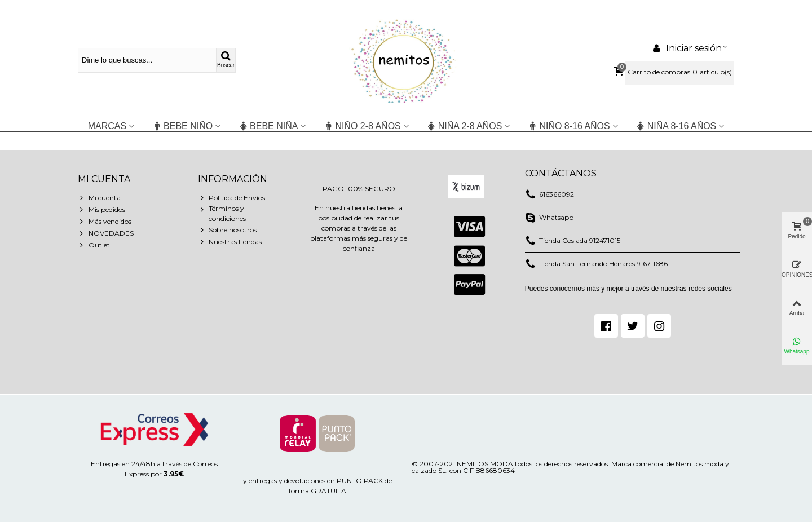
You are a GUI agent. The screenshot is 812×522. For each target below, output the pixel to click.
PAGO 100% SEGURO (359, 189)
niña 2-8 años (465, 126)
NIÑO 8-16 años (569, 126)
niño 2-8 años (362, 126)
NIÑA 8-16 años (676, 126)
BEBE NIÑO (182, 126)
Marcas (107, 126)
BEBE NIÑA (268, 126)
